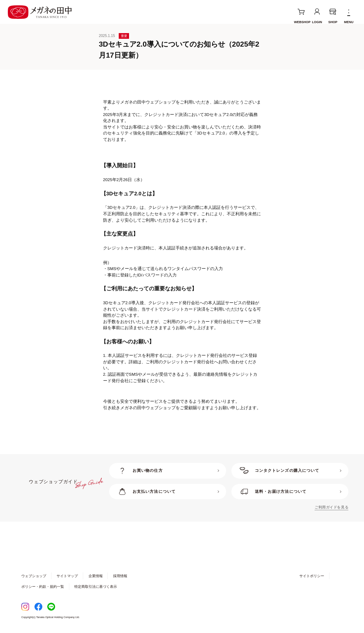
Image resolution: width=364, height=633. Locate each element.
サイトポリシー (312, 576)
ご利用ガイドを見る (331, 507)
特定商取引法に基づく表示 (96, 587)
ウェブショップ (34, 576)
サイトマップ (67, 576)
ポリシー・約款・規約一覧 (43, 587)
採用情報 (120, 576)
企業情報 (96, 576)
